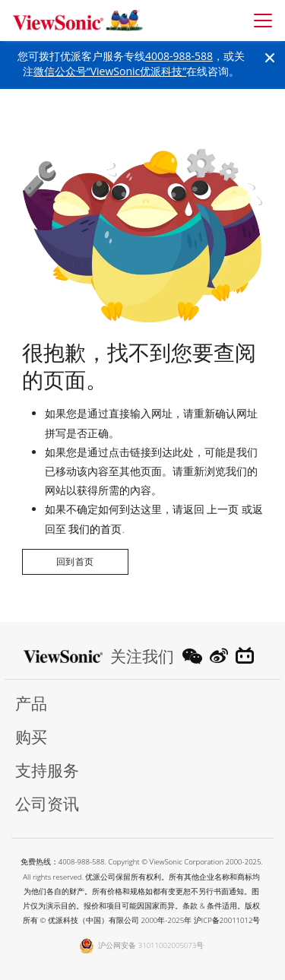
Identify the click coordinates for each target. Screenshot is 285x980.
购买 (31, 737)
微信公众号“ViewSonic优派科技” (110, 71)
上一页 (223, 509)
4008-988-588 (179, 56)
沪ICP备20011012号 (227, 920)
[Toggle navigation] (263, 21)
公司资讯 (47, 804)
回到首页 (75, 561)
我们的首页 (95, 529)
